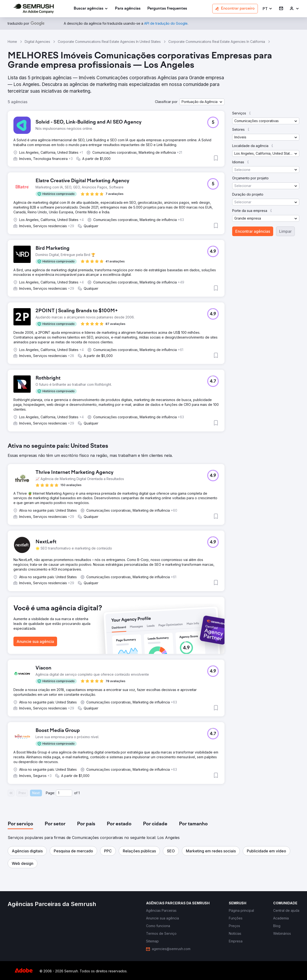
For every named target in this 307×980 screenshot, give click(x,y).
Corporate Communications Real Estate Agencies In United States (109, 42)
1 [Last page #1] (79, 793)
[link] (128, 9)
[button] (268, 9)
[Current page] (64, 793)
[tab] (20, 824)
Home (12, 42)
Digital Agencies (37, 42)
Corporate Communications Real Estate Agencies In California (217, 42)
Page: (50, 793)
